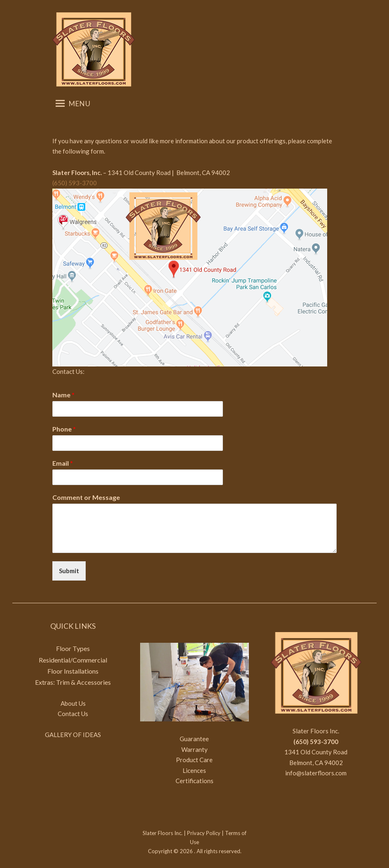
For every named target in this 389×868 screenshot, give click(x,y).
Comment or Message (86, 497)
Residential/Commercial (73, 660)
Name (63, 395)
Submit (69, 571)
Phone (64, 429)
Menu (73, 103)
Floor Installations (73, 671)
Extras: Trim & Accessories (73, 682)
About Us (73, 703)
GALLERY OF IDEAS (73, 735)
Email (63, 463)
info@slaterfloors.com (316, 773)
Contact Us (73, 714)
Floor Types (73, 648)
